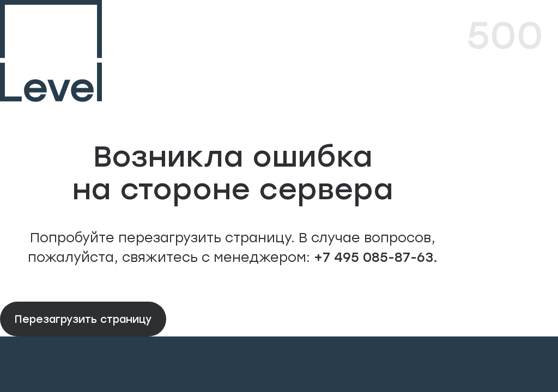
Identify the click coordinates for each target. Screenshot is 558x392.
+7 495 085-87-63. (374, 257)
